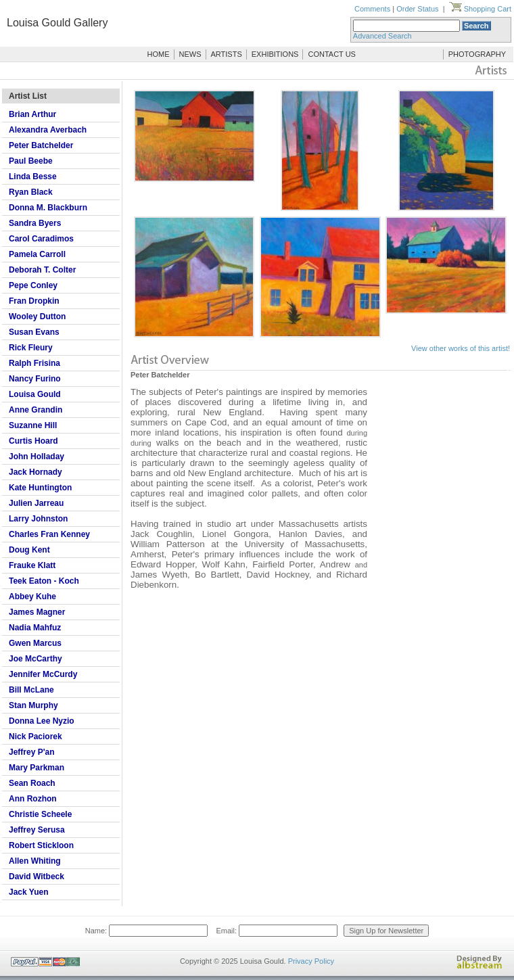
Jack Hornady (36, 472)
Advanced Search (382, 36)
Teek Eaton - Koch (44, 581)
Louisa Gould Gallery (57, 23)
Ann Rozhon (33, 799)
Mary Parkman (37, 768)
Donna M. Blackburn (48, 208)
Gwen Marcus (35, 643)
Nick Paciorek (36, 737)
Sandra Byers (35, 223)
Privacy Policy (311, 961)
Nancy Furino (35, 379)
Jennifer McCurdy (43, 674)
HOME (159, 54)
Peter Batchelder (41, 145)
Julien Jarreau (36, 503)
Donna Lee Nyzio (42, 721)
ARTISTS (227, 54)
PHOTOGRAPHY (477, 54)
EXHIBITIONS (275, 54)
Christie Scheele (40, 814)
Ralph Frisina (34, 363)
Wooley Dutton (37, 317)
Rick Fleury (31, 348)
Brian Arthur (32, 114)
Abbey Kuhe (32, 597)
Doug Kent (29, 550)
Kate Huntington (40, 488)
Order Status (417, 9)
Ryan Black (31, 192)
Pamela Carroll (37, 254)
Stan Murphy (33, 705)
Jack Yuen (29, 892)
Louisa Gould (35, 394)
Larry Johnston (38, 519)
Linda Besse (33, 177)
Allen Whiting (35, 861)
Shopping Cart (480, 9)
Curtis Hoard (33, 441)
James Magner (37, 612)
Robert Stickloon (41, 845)
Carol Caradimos (41, 239)
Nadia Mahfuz (35, 628)
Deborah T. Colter (42, 270)
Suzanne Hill (33, 425)
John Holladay (37, 457)
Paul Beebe (31, 161)
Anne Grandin (36, 410)
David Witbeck (37, 877)
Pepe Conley (33, 285)
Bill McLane (31, 690)
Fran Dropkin (34, 301)
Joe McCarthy (36, 659)
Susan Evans (34, 332)
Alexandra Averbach (48, 130)
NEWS (190, 54)
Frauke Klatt (32, 565)
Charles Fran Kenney (49, 534)
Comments (372, 9)
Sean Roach (32, 783)
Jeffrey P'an (32, 752)
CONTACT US (332, 54)
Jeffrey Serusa (37, 830)
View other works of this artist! (461, 348)
